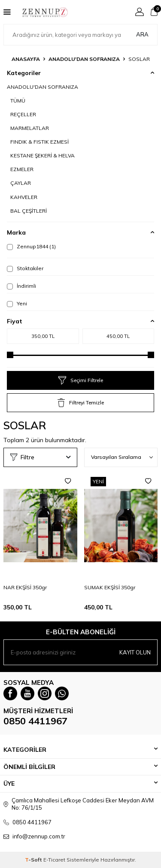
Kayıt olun (135, 652)
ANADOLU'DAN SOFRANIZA (84, 59)
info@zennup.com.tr (39, 836)
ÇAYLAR (21, 183)
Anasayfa (26, 59)
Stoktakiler (25, 268)
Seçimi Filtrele (81, 380)
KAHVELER (24, 197)
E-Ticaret (54, 860)
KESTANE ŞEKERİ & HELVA (43, 155)
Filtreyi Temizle (81, 403)
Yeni (17, 304)
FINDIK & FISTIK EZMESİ (39, 142)
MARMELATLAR (30, 128)
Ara (142, 34)
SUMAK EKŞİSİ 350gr (110, 587)
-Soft (34, 860)
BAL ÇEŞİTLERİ (29, 211)
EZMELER (22, 169)
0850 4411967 (35, 721)
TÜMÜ (18, 101)
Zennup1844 (31, 247)
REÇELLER (23, 114)
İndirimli (21, 286)
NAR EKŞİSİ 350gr (25, 587)
